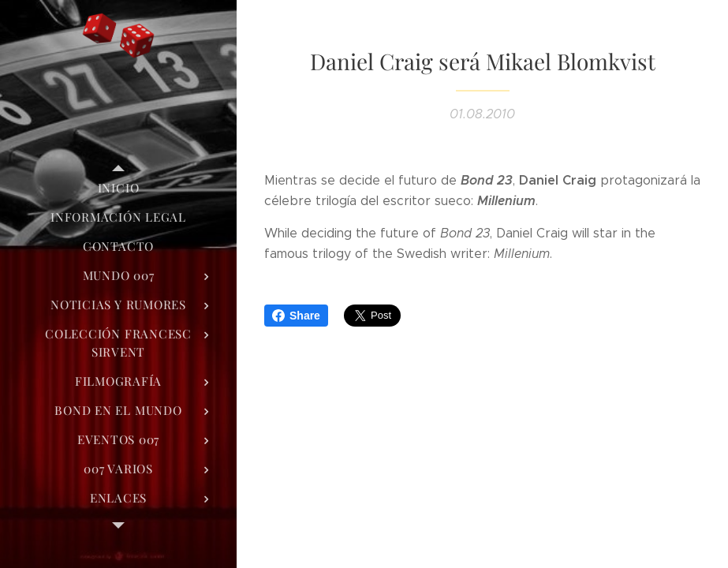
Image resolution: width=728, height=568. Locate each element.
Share (296, 316)
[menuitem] (118, 188)
